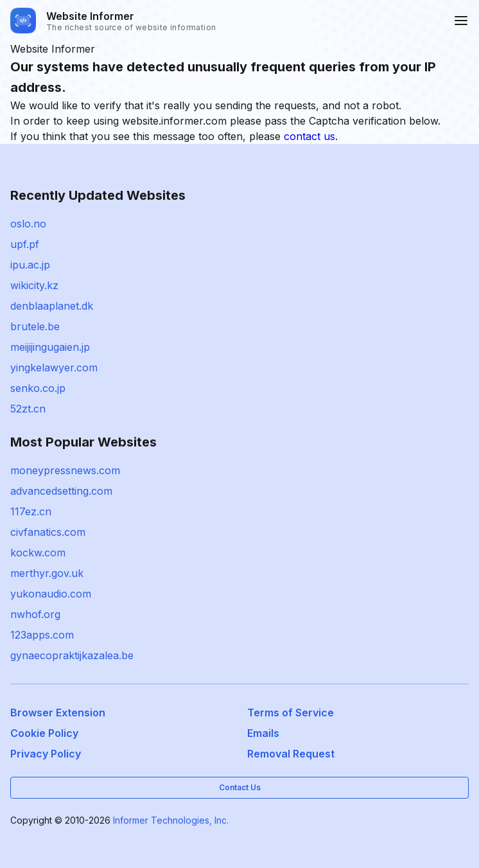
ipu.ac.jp (30, 265)
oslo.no (28, 224)
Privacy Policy (46, 754)
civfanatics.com (48, 532)
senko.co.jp (38, 388)
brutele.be (35, 326)
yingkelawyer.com (54, 368)
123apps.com (42, 635)
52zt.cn (28, 409)
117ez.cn (31, 511)
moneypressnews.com (65, 470)
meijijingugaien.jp (50, 347)
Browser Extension (58, 713)
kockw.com (38, 553)
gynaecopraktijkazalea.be (72, 655)
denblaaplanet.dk (52, 306)
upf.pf (25, 244)
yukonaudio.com (51, 594)
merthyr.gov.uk (47, 573)
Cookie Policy (44, 733)
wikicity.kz (34, 285)
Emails (263, 733)
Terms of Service (291, 713)
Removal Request (291, 754)
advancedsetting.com (61, 491)
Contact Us (240, 787)
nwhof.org (35, 614)
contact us (309, 136)
